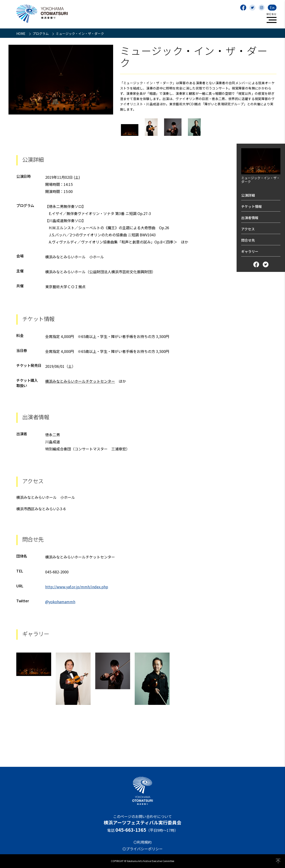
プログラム (41, 33)
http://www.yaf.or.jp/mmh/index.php (77, 587)
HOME (21, 33)
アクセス (248, 229)
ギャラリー (250, 251)
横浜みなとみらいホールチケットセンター (80, 381)
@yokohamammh (60, 602)
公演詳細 (248, 195)
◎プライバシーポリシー (142, 849)
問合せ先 (248, 240)
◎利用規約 (142, 842)
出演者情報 (250, 218)
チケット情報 (251, 206)
